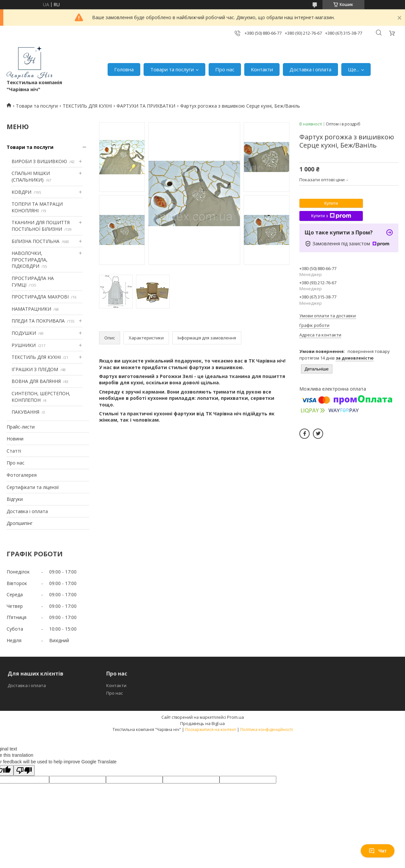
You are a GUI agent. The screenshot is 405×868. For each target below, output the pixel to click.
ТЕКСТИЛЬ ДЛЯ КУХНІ (87, 106)
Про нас (225, 69)
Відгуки (15, 499)
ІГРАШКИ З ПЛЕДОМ (35, 369)
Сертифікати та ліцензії (33, 487)
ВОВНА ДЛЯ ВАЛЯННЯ (36, 381)
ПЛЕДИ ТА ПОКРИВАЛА (38, 321)
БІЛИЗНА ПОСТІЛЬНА (35, 241)
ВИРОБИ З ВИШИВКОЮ (39, 161)
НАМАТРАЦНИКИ (31, 309)
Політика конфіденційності (267, 729)
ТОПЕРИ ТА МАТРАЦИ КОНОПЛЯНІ (37, 207)
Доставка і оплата (310, 69)
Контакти (262, 69)
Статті (14, 451)
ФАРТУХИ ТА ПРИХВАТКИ (146, 106)
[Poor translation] (24, 770)
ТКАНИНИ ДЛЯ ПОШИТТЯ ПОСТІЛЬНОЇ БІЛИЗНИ (41, 226)
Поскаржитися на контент (211, 729)
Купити (331, 203)
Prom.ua (236, 717)
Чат (378, 851)
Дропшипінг (20, 523)
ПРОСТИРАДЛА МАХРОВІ (40, 297)
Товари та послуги (172, 69)
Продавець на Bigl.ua (202, 723)
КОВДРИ (21, 192)
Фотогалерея (22, 475)
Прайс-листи (21, 427)
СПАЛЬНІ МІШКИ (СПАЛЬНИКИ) (31, 176)
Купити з (331, 216)
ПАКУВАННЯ (25, 412)
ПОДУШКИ (24, 333)
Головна (124, 69)
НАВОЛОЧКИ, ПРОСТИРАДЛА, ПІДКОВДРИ (30, 260)
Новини (15, 439)
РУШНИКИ (24, 345)
